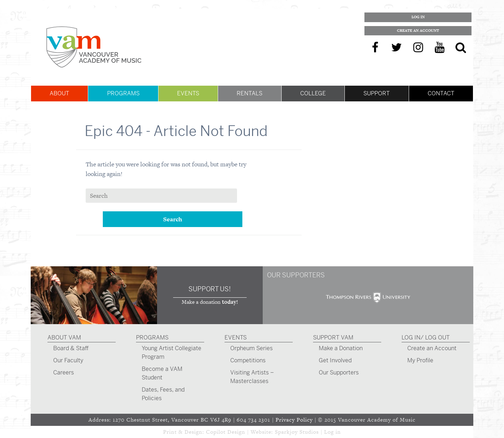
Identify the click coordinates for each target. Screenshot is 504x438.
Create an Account (418, 31)
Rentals (250, 93)
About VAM (64, 338)
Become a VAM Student (162, 373)
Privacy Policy (294, 420)
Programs (123, 93)
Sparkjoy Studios (297, 432)
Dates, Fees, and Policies (163, 394)
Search (173, 219)
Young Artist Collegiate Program (172, 353)
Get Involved (335, 360)
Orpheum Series (251, 348)
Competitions (248, 360)
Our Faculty (68, 360)
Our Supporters (339, 372)
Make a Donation (341, 348)
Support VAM (333, 338)
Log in (332, 432)
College (313, 93)
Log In (418, 17)
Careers (64, 372)
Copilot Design (226, 432)
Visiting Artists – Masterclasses (252, 377)
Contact (441, 93)
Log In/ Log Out (426, 338)
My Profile (420, 360)
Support (377, 93)
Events (188, 93)
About (59, 93)
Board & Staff (71, 348)
